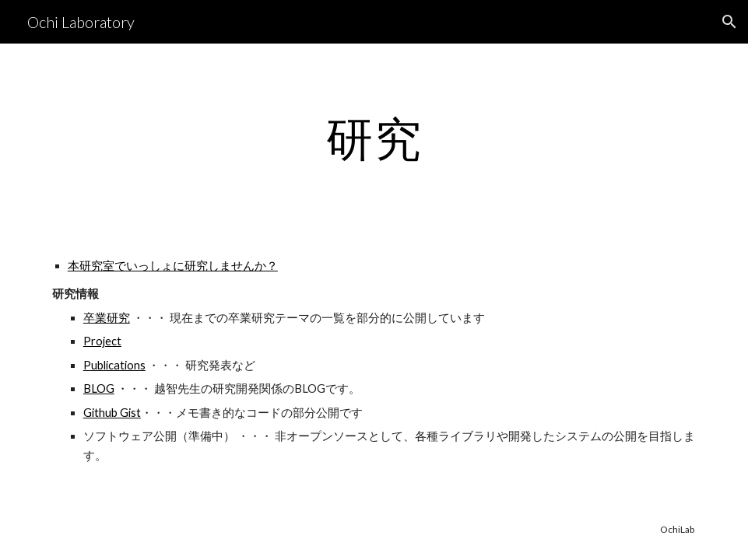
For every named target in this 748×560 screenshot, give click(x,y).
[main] (374, 138)
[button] (729, 22)
